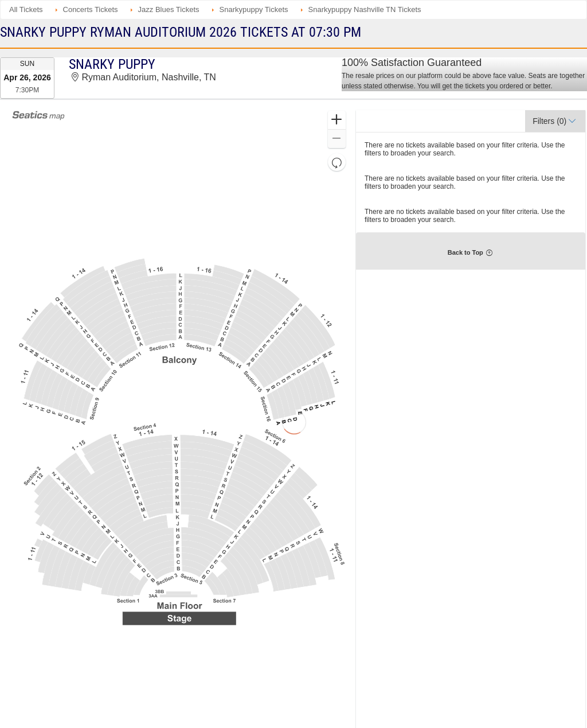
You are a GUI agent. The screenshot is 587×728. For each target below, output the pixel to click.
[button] (337, 120)
